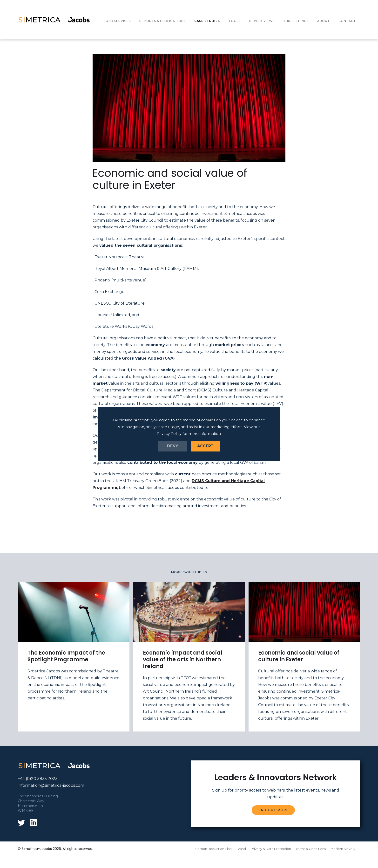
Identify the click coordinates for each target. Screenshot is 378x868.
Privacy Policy (169, 434)
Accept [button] (205, 446)
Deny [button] (173, 446)
